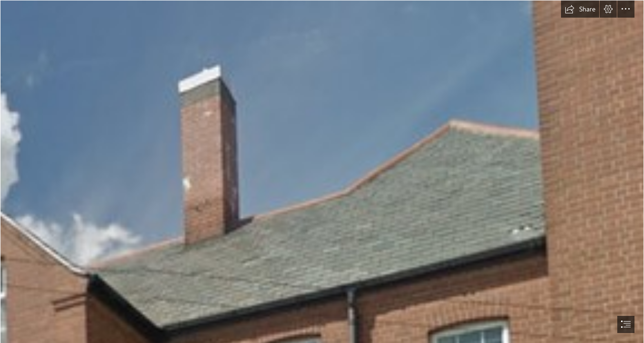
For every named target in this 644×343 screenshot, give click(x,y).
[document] (322, 171)
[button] (580, 9)
